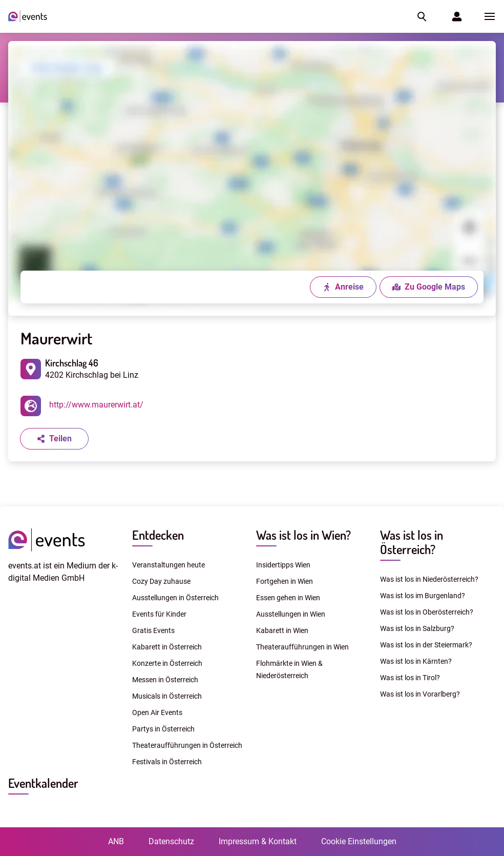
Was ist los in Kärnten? (416, 661)
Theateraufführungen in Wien (302, 647)
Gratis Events (153, 630)
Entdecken (158, 535)
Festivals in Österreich (167, 762)
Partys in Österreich (163, 729)
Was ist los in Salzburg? (417, 628)
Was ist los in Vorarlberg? (420, 694)
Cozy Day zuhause (161, 581)
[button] (421, 16)
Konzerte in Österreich (167, 663)
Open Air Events (157, 712)
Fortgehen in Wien (285, 581)
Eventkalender (43, 783)
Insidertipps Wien (283, 565)
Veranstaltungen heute (169, 565)
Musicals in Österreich (167, 696)
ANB (116, 841)
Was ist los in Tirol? (410, 678)
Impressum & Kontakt (258, 841)
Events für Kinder (159, 614)
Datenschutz (171, 841)
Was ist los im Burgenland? (423, 596)
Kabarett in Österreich (167, 647)
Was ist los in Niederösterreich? (429, 579)
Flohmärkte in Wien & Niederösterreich (289, 669)
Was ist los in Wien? (303, 535)
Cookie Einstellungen (359, 841)
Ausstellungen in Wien (291, 614)
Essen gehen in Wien (288, 598)
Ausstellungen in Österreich (175, 598)
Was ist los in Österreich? (412, 542)
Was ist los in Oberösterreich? (427, 612)
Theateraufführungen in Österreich (187, 745)
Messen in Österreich (165, 680)
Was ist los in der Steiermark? (426, 645)
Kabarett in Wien (282, 630)
